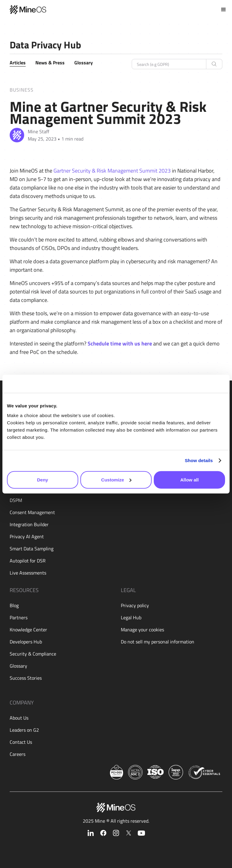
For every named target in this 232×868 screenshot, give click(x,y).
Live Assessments (28, 573)
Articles (18, 63)
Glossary (84, 63)
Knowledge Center (28, 630)
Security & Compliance (33, 654)
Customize (116, 479)
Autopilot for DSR (28, 561)
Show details (199, 460)
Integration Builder (29, 524)
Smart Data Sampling (32, 549)
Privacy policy (135, 605)
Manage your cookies (142, 630)
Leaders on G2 (24, 730)
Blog (14, 605)
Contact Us (21, 742)
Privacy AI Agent (27, 536)
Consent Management (32, 512)
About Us (19, 718)
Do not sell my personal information (158, 642)
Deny (42, 479)
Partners (19, 617)
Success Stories (26, 678)
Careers (18, 754)
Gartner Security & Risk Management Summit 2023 (112, 171)
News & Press (50, 63)
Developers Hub (26, 642)
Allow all (190, 479)
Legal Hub (131, 617)
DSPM (16, 500)
